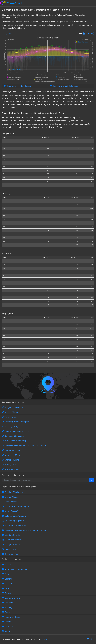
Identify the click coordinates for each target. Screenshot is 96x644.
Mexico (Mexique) (12, 412)
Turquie (8, 593)
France (8, 565)
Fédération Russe (12, 617)
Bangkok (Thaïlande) (14, 407)
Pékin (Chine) (10, 465)
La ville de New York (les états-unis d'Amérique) (25, 446)
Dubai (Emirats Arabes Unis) (17, 431)
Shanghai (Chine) (12, 460)
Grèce (7, 612)
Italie (7, 588)
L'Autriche (9, 626)
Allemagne (9, 607)
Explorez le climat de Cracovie (20, 86)
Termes (44, 639)
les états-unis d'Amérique (16, 569)
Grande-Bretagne (12, 598)
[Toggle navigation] (91, 3)
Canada (8, 622)
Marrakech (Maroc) (13, 455)
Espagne (8, 579)
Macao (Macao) (11, 426)
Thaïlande (9, 603)
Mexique (9, 584)
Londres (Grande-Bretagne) (17, 422)
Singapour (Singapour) (15, 436)
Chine (7, 574)
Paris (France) (11, 417)
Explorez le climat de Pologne (66, 86)
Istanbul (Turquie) (13, 450)
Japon (7, 631)
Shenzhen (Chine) (12, 469)
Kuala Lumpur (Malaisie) (15, 441)
